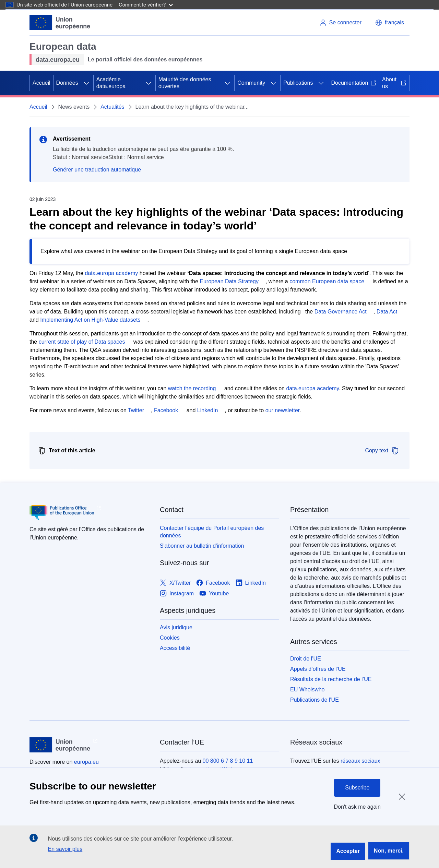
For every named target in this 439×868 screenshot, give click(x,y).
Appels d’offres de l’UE (318, 669)
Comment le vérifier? (146, 5)
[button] (390, 23)
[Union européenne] (60, 23)
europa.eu (86, 762)
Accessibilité (175, 648)
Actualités (112, 107)
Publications (298, 83)
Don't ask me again (357, 807)
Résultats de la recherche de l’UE (331, 679)
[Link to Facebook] (213, 583)
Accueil (41, 83)
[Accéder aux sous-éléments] (86, 83)
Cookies (170, 638)
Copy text (382, 451)
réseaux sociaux (360, 761)
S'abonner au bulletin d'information (202, 546)
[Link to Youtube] (214, 593)
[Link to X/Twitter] (175, 583)
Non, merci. (389, 851)
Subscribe (357, 788)
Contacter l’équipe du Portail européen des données (212, 532)
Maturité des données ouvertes (185, 83)
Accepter (348, 851)
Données (67, 83)
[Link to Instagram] (177, 593)
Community (251, 83)
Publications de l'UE (315, 700)
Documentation (354, 83)
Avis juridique (176, 627)
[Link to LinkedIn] (251, 583)
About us (394, 83)
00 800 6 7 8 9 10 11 (228, 761)
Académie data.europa (111, 83)
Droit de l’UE (306, 659)
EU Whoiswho (307, 689)
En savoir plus (65, 849)
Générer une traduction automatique (97, 170)
